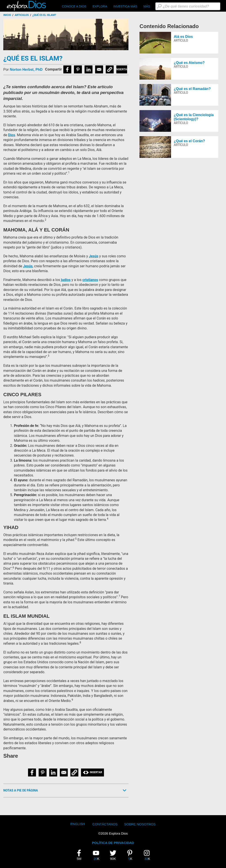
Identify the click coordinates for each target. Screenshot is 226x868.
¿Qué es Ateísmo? (189, 63)
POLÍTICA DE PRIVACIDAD (113, 843)
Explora (100, 6)
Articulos (22, 15)
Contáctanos (105, 824)
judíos (66, 280)
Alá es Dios (183, 37)
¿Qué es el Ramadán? (192, 89)
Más (147, 6)
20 (98, 855)
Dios (11, 135)
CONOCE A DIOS (74, 6)
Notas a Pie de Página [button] (21, 790)
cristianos (90, 280)
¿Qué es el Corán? (189, 141)
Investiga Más (125, 6)
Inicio (7, 15)
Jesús (93, 256)
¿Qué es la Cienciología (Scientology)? (194, 117)
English (78, 824)
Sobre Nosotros (140, 824)
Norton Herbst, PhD (26, 70)
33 (149, 855)
